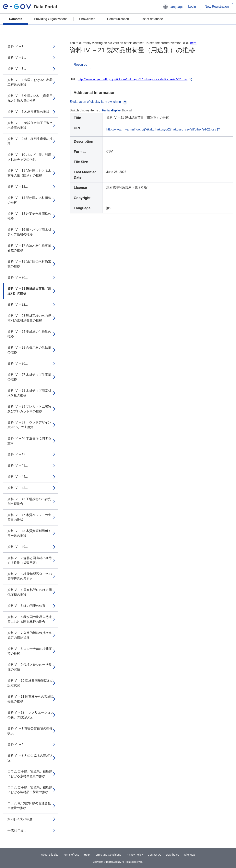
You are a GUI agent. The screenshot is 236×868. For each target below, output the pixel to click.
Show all (127, 110)
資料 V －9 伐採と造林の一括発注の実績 (30, 667)
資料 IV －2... (17, 57)
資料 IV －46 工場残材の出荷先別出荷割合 (29, 501)
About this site (50, 855)
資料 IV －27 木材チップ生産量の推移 (29, 377)
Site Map (189, 855)
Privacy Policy (134, 855)
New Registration (217, 7)
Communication (118, 19)
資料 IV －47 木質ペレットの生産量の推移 (29, 517)
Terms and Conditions (108, 855)
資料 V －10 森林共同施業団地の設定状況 (30, 683)
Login (192, 7)
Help (87, 855)
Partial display (111, 110)
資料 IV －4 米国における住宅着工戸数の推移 (30, 82)
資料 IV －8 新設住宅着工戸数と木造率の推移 (30, 125)
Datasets (16, 19)
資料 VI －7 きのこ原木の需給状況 (30, 758)
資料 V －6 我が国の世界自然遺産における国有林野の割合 (30, 619)
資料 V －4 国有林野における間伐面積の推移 (30, 592)
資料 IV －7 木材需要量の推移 (28, 112)
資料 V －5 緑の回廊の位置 (26, 606)
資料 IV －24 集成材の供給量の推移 (29, 334)
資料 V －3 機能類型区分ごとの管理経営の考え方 (30, 576)
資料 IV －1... (17, 46)
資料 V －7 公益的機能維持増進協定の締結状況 (30, 635)
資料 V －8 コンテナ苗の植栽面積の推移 (30, 651)
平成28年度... (17, 830)
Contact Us (154, 855)
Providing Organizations (51, 19)
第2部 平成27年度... (21, 819)
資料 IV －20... (18, 277)
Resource (80, 65)
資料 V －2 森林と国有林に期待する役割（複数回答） (30, 560)
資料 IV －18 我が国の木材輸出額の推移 (29, 264)
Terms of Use (71, 855)
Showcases (87, 19)
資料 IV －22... (18, 304)
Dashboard (173, 855)
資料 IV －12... (18, 187)
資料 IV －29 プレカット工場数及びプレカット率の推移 (29, 409)
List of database (152, 19)
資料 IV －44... (18, 477)
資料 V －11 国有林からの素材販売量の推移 (30, 699)
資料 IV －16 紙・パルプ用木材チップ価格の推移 (29, 232)
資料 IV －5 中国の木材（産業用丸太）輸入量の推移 (30, 98)
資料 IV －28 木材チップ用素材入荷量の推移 (29, 393)
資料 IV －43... (18, 465)
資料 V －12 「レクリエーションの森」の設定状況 (30, 715)
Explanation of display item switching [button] (98, 102)
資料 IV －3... (17, 69)
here (193, 43)
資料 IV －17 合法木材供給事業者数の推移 (29, 248)
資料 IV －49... (18, 547)
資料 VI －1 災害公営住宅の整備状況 (30, 731)
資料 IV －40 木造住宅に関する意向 (29, 441)
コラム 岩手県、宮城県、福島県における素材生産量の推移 (30, 774)
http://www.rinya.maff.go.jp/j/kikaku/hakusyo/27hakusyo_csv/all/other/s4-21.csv (133, 79)
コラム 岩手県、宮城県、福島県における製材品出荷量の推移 (30, 790)
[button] (173, 7)
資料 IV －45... (18, 488)
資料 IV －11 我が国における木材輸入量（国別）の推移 (29, 173)
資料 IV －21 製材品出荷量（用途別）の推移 (29, 291)
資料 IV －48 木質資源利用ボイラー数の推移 (29, 533)
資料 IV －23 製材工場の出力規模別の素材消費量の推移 (29, 318)
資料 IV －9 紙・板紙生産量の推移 (30, 141)
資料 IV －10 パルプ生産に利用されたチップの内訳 (29, 157)
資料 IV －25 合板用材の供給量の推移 (29, 350)
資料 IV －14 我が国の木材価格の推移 (29, 200)
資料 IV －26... (18, 363)
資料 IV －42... (18, 454)
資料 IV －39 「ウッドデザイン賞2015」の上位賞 (29, 425)
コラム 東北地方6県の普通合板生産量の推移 (29, 806)
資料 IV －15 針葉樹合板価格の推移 (29, 216)
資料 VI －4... (17, 744)
